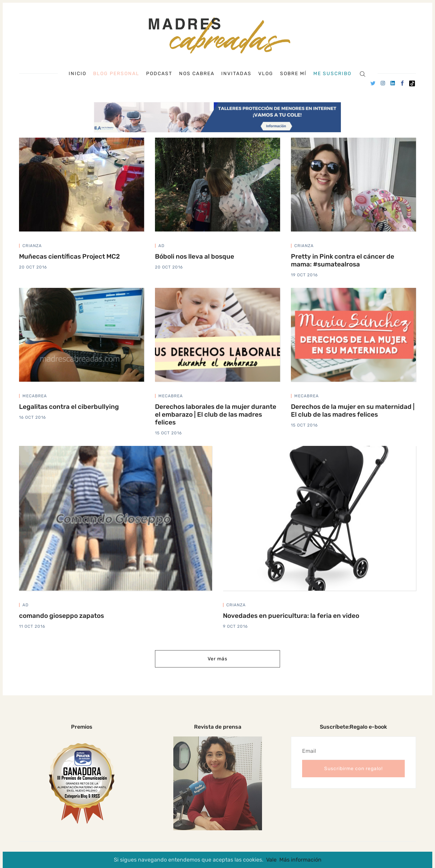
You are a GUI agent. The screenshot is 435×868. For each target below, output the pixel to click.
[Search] (362, 74)
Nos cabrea (197, 74)
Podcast (159, 74)
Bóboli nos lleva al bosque (195, 256)
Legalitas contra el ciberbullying (69, 407)
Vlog (266, 74)
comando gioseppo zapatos (62, 616)
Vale (271, 860)
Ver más (217, 659)
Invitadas (236, 74)
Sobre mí (293, 74)
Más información (300, 860)
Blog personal (116, 74)
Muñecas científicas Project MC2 (69, 256)
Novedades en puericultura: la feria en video (291, 616)
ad (161, 246)
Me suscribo (332, 74)
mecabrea (35, 396)
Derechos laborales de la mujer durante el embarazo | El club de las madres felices (216, 414)
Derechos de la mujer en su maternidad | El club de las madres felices (353, 411)
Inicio (77, 74)
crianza (32, 246)
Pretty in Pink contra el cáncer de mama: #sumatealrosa (343, 260)
